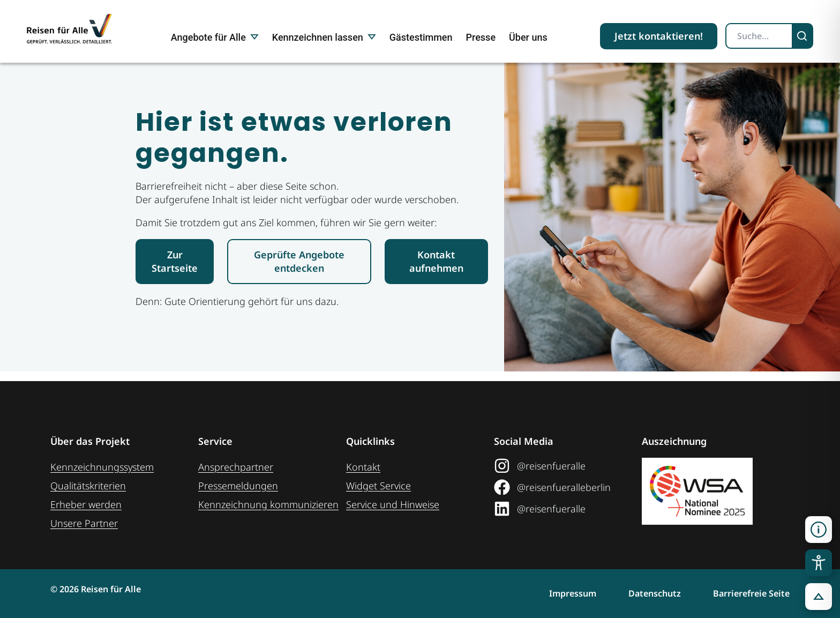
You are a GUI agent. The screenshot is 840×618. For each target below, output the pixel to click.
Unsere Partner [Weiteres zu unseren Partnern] (84, 523)
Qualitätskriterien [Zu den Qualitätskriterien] (88, 486)
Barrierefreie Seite (751, 593)
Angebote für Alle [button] (215, 37)
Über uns (528, 37)
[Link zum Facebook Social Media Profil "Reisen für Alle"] (568, 487)
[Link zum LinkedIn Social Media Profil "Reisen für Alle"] (568, 509)
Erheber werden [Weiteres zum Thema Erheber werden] (86, 504)
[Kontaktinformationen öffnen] (819, 530)
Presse (481, 37)
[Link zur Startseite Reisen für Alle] (175, 271)
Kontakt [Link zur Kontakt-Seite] (363, 467)
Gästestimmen (421, 37)
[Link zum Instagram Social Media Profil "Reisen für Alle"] (568, 466)
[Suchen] (803, 36)
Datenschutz (655, 593)
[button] (819, 597)
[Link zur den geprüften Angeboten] (299, 271)
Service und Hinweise (393, 504)
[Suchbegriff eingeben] (759, 36)
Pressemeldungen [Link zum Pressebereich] (238, 486)
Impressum (573, 593)
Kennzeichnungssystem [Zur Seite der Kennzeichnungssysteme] (102, 467)
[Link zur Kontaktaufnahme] (436, 271)
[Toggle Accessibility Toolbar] (819, 563)
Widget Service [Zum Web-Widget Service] (378, 486)
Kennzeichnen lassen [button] (324, 37)
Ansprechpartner (236, 467)
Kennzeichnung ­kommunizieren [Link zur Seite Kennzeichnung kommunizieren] (268, 504)
